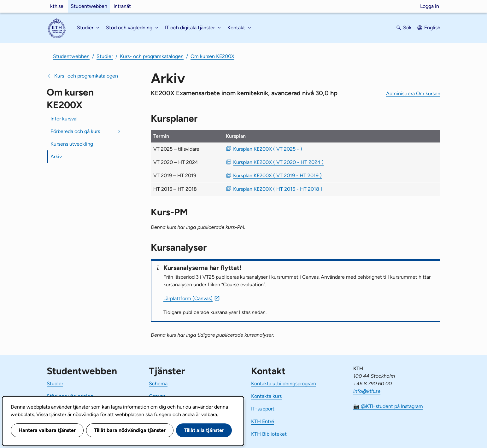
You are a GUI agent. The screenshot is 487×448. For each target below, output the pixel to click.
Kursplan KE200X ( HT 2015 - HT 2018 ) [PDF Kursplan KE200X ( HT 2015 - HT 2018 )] (278, 189)
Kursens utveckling (72, 144)
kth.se (57, 6)
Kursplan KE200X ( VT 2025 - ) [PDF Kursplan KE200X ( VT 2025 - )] (268, 149)
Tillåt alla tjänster (204, 430)
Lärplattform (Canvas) (188, 298)
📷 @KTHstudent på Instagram (388, 406)
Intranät (122, 6)
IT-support (263, 409)
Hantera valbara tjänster (47, 430)
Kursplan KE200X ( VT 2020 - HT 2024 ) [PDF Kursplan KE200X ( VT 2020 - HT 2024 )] (278, 162)
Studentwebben (89, 6)
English (432, 28)
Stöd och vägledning (70, 396)
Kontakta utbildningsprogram (284, 384)
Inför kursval (64, 119)
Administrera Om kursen (413, 93)
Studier (105, 56)
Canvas (157, 396)
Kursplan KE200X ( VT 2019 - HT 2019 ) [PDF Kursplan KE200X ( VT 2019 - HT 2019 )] (277, 175)
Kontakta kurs (266, 396)
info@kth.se (367, 391)
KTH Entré (263, 421)
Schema (158, 384)
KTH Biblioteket (269, 434)
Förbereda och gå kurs (75, 131)
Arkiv (56, 157)
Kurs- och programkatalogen (152, 56)
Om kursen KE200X (212, 56)
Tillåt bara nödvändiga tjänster (130, 430)
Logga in (430, 6)
